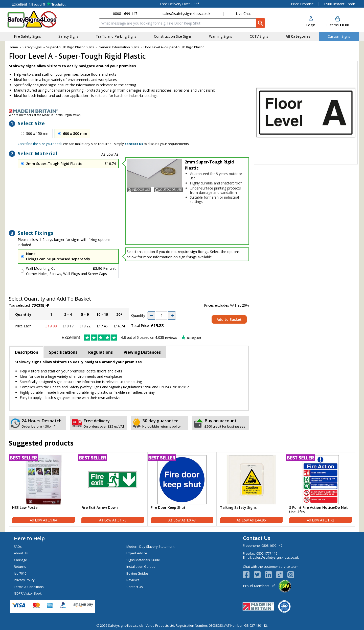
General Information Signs (119, 47)
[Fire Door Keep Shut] (182, 489)
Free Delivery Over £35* (180, 4)
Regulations (100, 352)
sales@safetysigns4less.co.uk (186, 14)
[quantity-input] (162, 316)
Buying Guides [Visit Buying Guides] (138, 573)
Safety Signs (32, 47)
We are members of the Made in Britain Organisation (45, 115)
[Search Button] (261, 23)
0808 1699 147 (125, 14)
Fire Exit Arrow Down (100, 508)
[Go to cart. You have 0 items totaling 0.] (338, 22)
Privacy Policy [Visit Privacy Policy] (24, 580)
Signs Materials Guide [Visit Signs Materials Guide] (143, 560)
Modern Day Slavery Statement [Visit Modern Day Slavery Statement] (150, 547)
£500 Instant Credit (339, 4)
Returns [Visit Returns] (20, 566)
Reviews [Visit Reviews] (133, 580)
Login (311, 25)
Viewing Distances (142, 352)
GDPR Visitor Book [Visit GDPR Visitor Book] (28, 593)
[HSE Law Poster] (43, 489)
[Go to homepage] (37, 19)
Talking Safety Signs (238, 508)
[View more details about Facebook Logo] (248, 575)
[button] (311, 22)
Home (13, 47)
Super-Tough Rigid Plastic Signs (70, 47)
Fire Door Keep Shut (168, 508)
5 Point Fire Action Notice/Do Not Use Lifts (318, 510)
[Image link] (182, 111)
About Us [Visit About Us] (21, 553)
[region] (43, 480)
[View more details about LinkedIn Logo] (271, 575)
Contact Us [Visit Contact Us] (135, 587)
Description (27, 352)
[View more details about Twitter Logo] (260, 575)
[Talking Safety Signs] (251, 489)
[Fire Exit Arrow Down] (113, 489)
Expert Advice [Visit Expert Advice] (137, 553)
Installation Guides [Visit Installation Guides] (141, 566)
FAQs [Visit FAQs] (18, 547)
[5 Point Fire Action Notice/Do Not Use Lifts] (321, 489)
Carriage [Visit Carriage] (20, 560)
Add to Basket (229, 319)
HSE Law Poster (26, 508)
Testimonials (39, 4)
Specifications (63, 352)
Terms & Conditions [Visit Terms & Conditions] (29, 587)
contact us (134, 144)
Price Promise (302, 4)
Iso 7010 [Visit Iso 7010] (20, 573)
